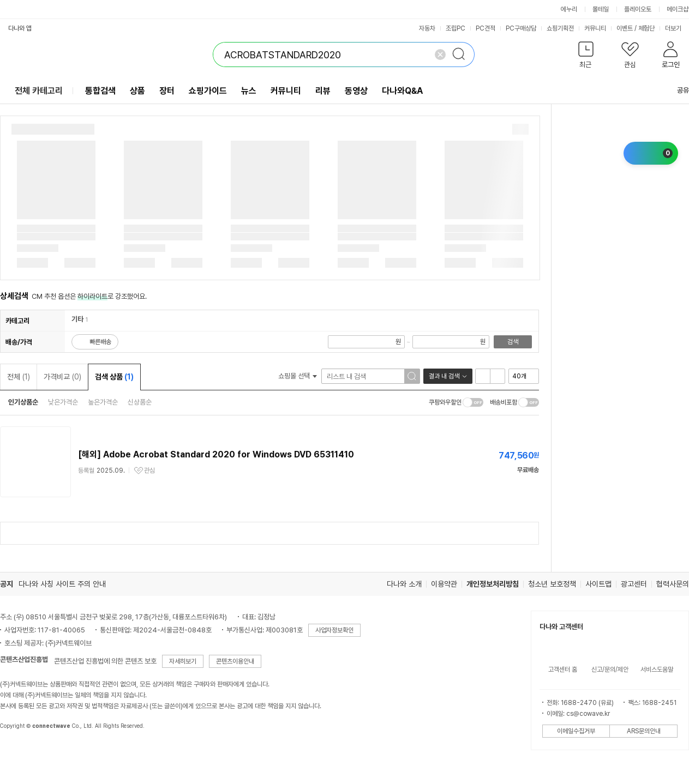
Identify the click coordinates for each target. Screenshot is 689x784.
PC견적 (486, 28)
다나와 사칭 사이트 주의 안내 (62, 584)
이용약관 (444, 584)
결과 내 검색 (444, 376)
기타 (77, 319)
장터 (167, 91)
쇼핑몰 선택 (298, 376)
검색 (513, 342)
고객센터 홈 (563, 670)
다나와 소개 (404, 584)
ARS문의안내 (644, 731)
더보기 (677, 28)
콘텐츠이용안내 (235, 661)
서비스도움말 (657, 670)
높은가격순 (103, 402)
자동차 (427, 28)
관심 (149, 471)
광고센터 (634, 584)
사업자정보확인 (334, 630)
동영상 (356, 91)
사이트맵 (598, 584)
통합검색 (100, 91)
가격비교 (62, 377)
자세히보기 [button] (183, 661)
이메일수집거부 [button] (576, 731)
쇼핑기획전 (560, 28)
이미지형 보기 (498, 376)
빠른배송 (100, 342)
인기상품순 (23, 402)
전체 (19, 377)
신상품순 (140, 402)
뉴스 (249, 91)
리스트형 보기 (483, 376)
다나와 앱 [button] (20, 28)
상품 (137, 91)
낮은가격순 (63, 402)
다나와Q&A (402, 91)
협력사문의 (673, 584)
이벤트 (625, 28)
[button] (586, 57)
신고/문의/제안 (610, 670)
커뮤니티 (595, 28)
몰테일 (601, 9)
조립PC (456, 28)
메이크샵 (678, 9)
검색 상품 (114, 377)
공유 (676, 90)
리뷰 (323, 91)
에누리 (569, 9)
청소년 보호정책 (552, 584)
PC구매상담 (521, 28)
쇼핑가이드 (208, 91)
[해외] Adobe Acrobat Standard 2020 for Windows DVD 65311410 (216, 454)
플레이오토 (638, 9)
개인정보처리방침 (493, 584)
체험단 (646, 28)
